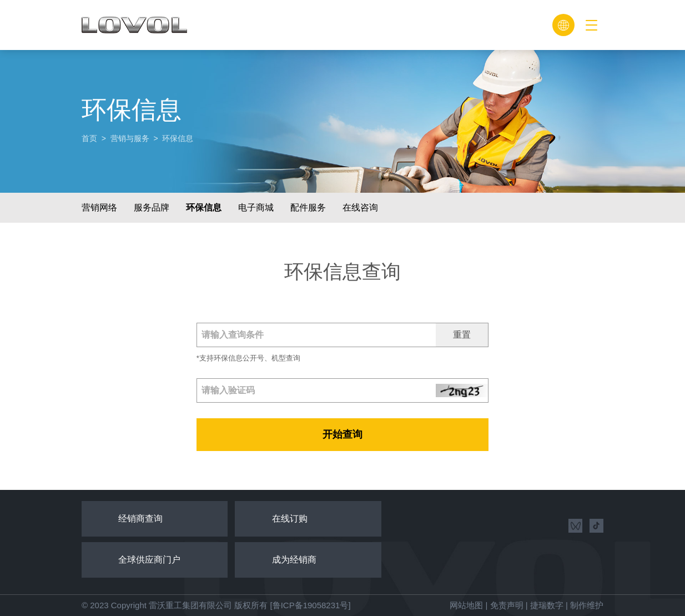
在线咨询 (360, 207)
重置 (462, 335)
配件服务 (308, 207)
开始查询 (342, 434)
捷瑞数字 (547, 605)
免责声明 (507, 605)
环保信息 (204, 207)
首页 (89, 138)
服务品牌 (152, 207)
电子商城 (256, 207)
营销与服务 (130, 138)
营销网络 (99, 207)
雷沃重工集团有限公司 (190, 605)
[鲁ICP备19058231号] (310, 605)
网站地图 (466, 605)
